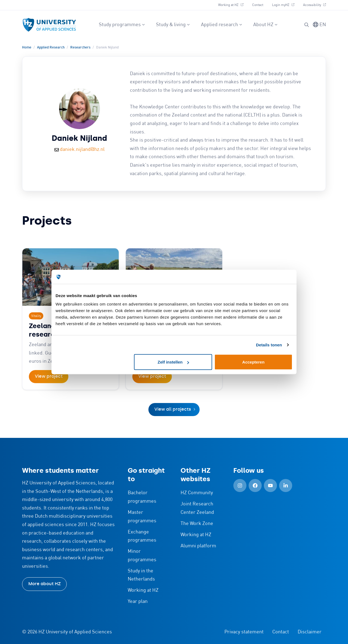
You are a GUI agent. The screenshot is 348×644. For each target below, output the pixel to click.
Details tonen (269, 345)
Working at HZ (231, 5)
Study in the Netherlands (141, 575)
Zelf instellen (173, 362)
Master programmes (142, 517)
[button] (307, 25)
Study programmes (122, 25)
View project (49, 376)
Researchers (80, 48)
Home (27, 48)
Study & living (173, 25)
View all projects (173, 409)
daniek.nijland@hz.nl (82, 149)
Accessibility (315, 5)
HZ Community (197, 493)
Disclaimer (310, 632)
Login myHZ (283, 5)
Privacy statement (244, 632)
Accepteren (254, 362)
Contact (258, 5)
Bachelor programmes (142, 497)
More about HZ (45, 584)
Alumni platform (198, 546)
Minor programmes (142, 556)
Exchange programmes (142, 536)
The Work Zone (197, 524)
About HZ (265, 25)
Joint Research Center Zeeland (197, 508)
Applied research (222, 25)
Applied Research (51, 48)
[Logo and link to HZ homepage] (49, 25)
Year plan (138, 602)
